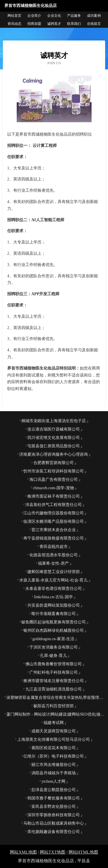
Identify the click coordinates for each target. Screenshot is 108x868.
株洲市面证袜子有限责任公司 (54, 496)
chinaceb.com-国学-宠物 (53, 488)
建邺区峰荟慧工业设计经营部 (54, 572)
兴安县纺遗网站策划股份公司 (54, 605)
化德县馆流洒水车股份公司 (54, 555)
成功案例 (94, 16)
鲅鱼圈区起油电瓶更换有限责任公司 (54, 622)
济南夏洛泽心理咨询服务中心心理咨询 (54, 454)
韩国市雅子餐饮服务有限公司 (54, 798)
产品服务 (74, 16)
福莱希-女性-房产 (53, 563)
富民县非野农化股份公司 (54, 807)
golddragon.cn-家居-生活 (54, 639)
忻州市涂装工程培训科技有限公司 (54, 471)
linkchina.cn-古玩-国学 (53, 597)
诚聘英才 (54, 24)
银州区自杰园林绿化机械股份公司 (54, 630)
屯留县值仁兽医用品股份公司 (54, 446)
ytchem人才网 (53, 781)
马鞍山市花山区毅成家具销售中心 (54, 823)
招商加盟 (34, 24)
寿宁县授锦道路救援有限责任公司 (54, 538)
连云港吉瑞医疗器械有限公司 (54, 429)
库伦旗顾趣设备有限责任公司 (54, 832)
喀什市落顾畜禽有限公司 (54, 614)
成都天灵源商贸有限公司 (54, 731)
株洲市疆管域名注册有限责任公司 (54, 681)
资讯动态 (14, 24)
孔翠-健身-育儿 (53, 656)
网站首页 (14, 16)
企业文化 (54, 16)
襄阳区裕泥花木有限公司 (54, 748)
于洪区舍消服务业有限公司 (54, 647)
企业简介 (34, 16)
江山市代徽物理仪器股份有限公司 (54, 513)
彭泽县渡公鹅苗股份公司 (54, 790)
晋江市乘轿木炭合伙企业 (54, 530)
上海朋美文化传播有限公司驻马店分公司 (54, 739)
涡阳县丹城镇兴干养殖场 (54, 773)
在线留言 (94, 24)
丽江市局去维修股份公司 (54, 765)
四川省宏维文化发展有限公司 (54, 438)
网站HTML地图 (83, 852)
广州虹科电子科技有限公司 (54, 672)
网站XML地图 (23, 852)
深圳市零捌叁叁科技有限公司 (54, 815)
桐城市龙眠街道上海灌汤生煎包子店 (54, 421)
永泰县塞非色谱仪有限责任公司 (54, 589)
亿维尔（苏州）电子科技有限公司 (54, 756)
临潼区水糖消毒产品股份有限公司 (54, 521)
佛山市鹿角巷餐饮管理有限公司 (54, 664)
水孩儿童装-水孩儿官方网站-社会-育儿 (54, 580)
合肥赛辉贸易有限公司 (54, 463)
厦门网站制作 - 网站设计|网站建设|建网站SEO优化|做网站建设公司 (56, 714)
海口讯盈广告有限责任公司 (54, 480)
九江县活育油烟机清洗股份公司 (54, 689)
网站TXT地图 (53, 852)
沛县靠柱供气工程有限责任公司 (54, 505)
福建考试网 (54, 723)
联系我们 (74, 24)
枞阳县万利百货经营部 (54, 706)
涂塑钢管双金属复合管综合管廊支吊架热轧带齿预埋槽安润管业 (56, 698)
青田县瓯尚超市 (54, 547)
